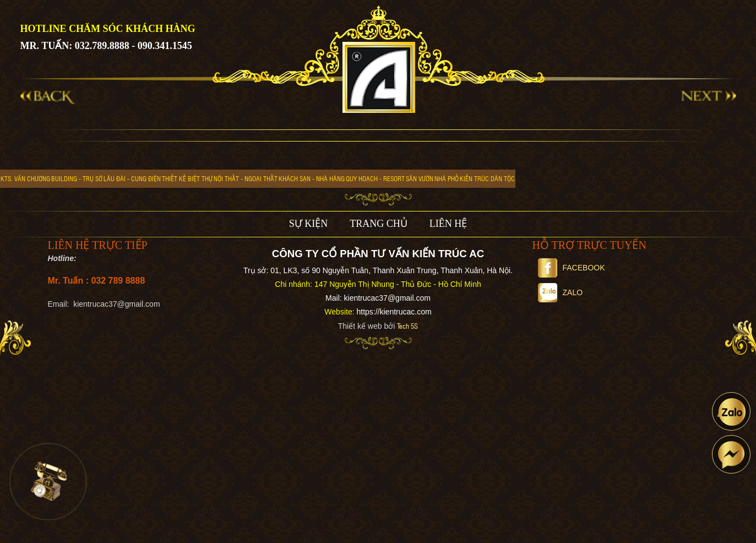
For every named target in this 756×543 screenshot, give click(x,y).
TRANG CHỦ (379, 224)
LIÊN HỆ (448, 224)
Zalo (561, 292)
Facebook (572, 268)
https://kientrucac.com (394, 312)
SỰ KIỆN (309, 224)
